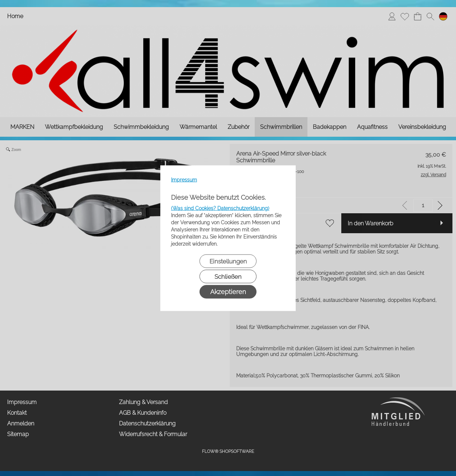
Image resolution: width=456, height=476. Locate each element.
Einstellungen (228, 261)
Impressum (184, 179)
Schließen (228, 276)
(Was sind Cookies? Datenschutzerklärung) (220, 208)
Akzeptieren (228, 291)
